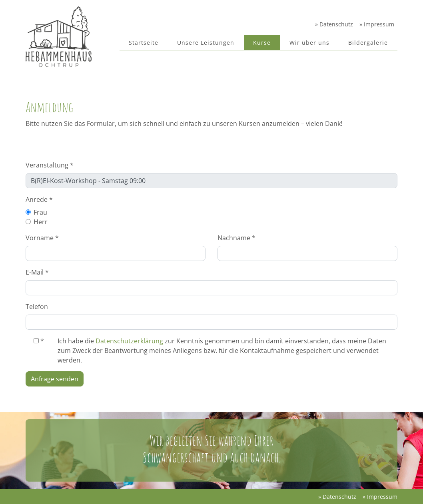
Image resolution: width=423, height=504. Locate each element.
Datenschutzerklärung (129, 341)
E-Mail (37, 272)
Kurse (262, 43)
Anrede (39, 199)
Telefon (37, 307)
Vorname (42, 238)
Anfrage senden (55, 379)
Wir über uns (309, 43)
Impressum (378, 24)
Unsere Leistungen (206, 43)
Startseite (144, 43)
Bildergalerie (368, 43)
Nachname (236, 238)
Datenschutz (335, 24)
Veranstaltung (50, 165)
